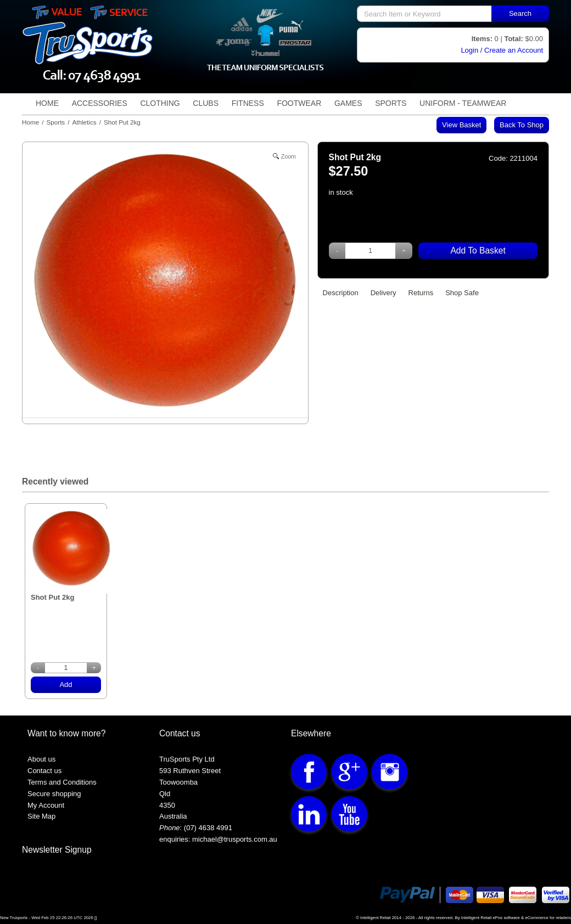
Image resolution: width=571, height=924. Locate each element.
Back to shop (522, 125)
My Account (46, 805)
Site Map (41, 816)
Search (520, 13)
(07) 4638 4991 (208, 828)
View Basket (461, 125)
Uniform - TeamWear (463, 103)
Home (47, 103)
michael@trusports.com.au (233, 839)
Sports (391, 103)
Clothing (160, 103)
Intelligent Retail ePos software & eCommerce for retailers (516, 918)
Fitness (248, 103)
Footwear (299, 103)
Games (348, 103)
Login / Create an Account (502, 50)
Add (66, 684)
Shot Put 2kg (52, 586)
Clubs (206, 103)
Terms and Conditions (62, 782)
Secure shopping (54, 794)
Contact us (44, 771)
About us (41, 759)
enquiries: (175, 839)
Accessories (100, 103)
